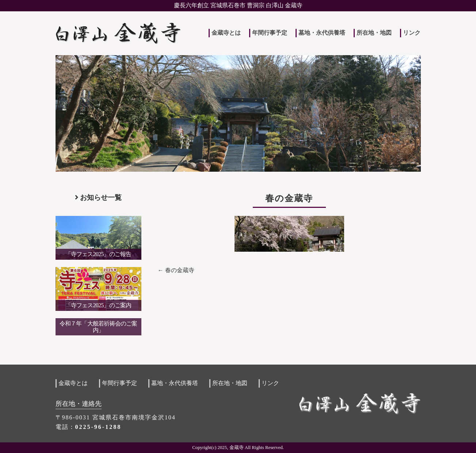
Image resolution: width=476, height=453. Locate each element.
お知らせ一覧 (98, 197)
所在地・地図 (374, 33)
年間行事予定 (270, 33)
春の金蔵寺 (180, 270)
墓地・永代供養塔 (322, 33)
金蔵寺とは (226, 33)
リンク (412, 33)
